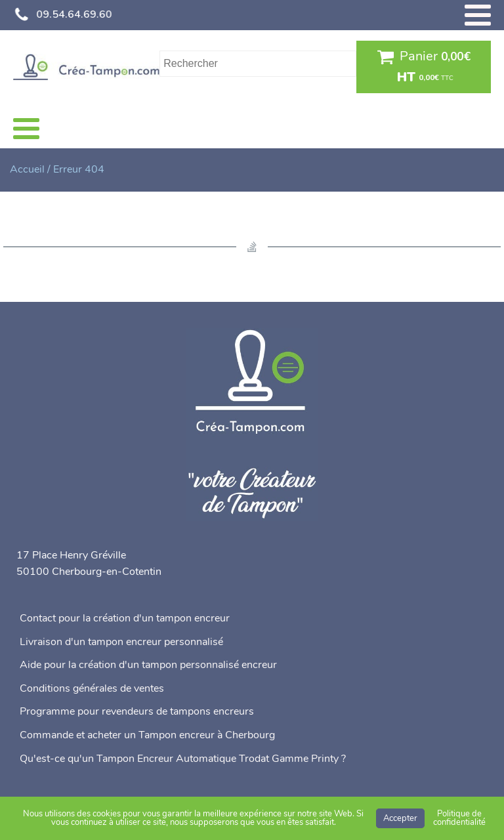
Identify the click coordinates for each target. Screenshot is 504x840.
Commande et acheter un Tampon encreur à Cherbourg (147, 735)
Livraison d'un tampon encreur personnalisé (121, 642)
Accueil (27, 169)
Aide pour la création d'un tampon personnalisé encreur (148, 665)
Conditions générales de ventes (92, 688)
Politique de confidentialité (459, 818)
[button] (424, 67)
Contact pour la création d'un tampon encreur (125, 618)
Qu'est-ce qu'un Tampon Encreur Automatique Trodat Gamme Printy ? (183, 759)
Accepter (400, 818)
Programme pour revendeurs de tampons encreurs (137, 711)
